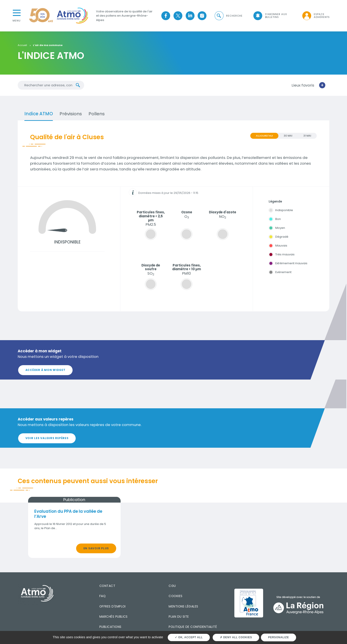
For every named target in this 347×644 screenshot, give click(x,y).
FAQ (102, 596)
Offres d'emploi (113, 606)
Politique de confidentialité (193, 627)
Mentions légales (183, 606)
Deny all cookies (236, 637)
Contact (107, 586)
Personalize (279, 637)
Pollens (97, 114)
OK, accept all (189, 637)
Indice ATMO (39, 114)
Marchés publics (114, 617)
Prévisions (71, 114)
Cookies (175, 596)
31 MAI (307, 136)
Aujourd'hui (264, 136)
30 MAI (288, 136)
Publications (110, 627)
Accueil (22, 45)
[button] (228, 16)
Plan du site (179, 617)
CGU (172, 586)
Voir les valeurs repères (47, 438)
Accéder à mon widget (45, 370)
